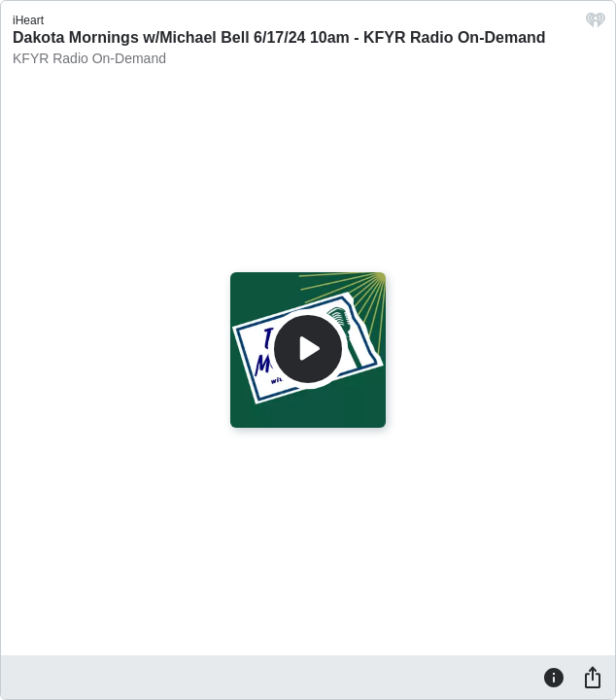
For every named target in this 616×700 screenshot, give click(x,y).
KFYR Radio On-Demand (89, 58)
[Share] (593, 677)
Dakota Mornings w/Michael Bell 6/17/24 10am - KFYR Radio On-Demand (279, 37)
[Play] (308, 349)
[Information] (554, 677)
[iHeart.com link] (596, 25)
